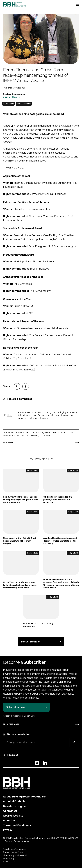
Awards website (13, 816)
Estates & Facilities (24, 104)
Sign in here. (29, 716)
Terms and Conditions (17, 825)
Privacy (8, 830)
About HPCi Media (14, 801)
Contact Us (10, 811)
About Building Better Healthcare (24, 797)
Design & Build (9, 104)
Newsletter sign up (15, 806)
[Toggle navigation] (78, 4)
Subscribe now (30, 642)
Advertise (9, 820)
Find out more (11, 724)
